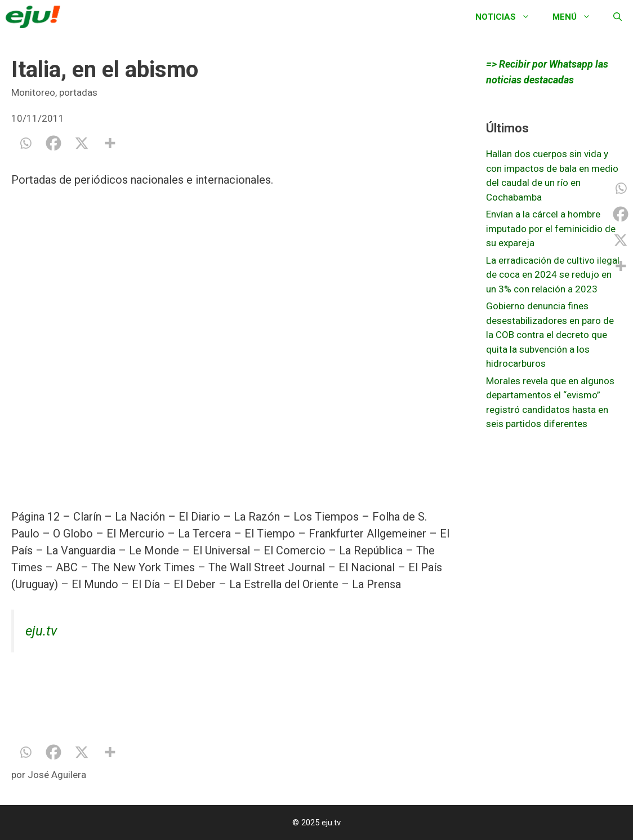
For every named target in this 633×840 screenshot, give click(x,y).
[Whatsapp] (25, 143)
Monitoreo (33, 92)
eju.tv (41, 631)
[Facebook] (54, 143)
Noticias (508, 17)
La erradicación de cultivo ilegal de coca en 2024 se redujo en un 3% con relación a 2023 (553, 275)
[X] (82, 143)
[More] (110, 143)
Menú (577, 17)
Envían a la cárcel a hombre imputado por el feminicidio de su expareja (551, 228)
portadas (78, 92)
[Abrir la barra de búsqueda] (618, 17)
